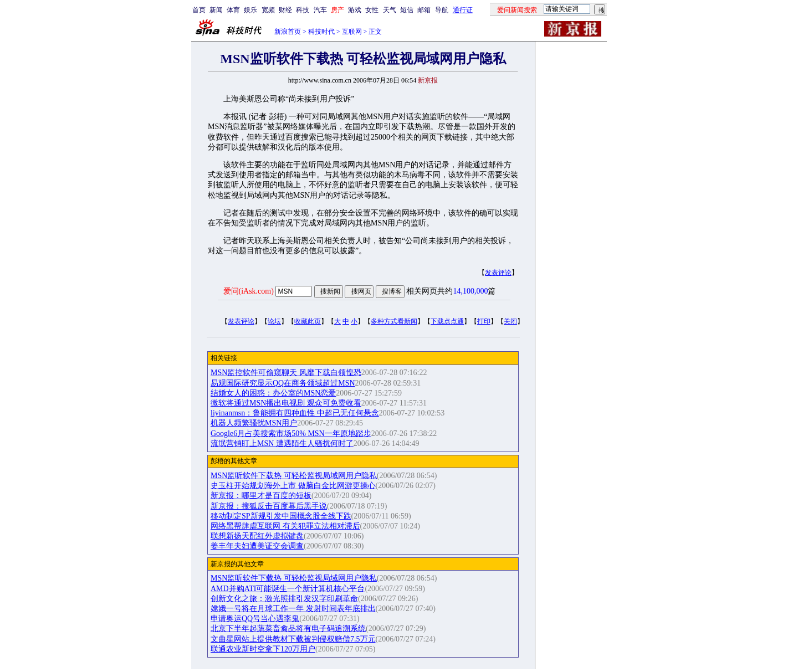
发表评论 (498, 273)
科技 (303, 10)
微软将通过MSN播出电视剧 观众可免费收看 (286, 403)
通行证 (463, 10)
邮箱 (424, 10)
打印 (484, 321)
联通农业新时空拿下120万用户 (263, 649)
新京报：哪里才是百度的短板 (261, 496)
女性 (372, 10)
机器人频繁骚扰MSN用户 (254, 423)
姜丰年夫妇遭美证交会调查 (257, 546)
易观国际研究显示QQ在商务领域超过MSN (283, 383)
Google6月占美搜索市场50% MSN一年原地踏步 (291, 434)
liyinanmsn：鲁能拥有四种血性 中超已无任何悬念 (295, 413)
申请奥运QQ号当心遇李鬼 (255, 619)
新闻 (216, 10)
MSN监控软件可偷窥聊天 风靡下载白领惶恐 (286, 373)
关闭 (510, 321)
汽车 (320, 10)
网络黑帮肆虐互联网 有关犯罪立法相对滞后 (285, 526)
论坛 (274, 321)
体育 (233, 10)
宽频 (268, 10)
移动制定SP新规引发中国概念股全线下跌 (281, 516)
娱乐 (250, 10)
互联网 (352, 32)
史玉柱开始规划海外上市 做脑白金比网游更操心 (293, 486)
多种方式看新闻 (394, 321)
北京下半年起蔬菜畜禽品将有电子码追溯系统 (288, 629)
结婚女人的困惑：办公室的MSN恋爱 (273, 393)
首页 (199, 10)
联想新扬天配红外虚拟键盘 (257, 536)
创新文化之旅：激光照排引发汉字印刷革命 (284, 599)
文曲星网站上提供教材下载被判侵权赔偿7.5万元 (293, 639)
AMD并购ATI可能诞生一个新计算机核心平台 (288, 589)
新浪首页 (288, 32)
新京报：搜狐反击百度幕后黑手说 (269, 506)
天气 (390, 10)
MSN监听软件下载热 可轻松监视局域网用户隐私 (294, 476)
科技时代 (321, 32)
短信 (407, 10)
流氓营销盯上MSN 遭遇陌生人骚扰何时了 (282, 443)
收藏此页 (308, 321)
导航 (442, 10)
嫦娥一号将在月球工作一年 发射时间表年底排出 (293, 609)
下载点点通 (447, 321)
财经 (285, 10)
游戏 (355, 10)
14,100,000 (470, 291)
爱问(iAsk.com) (249, 291)
